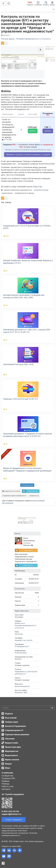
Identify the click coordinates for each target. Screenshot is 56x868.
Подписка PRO (8, 778)
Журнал (9, 714)
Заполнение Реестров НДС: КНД (18, 364)
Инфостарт (38, 187)
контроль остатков (41, 190)
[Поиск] (9, 3)
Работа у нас (8, 786)
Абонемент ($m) (21, 693)
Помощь (5, 784)
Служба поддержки (14, 794)
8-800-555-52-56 (10, 811)
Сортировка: (14, 496)
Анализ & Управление (15, 726)
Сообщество (7, 776)
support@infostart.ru (11, 814)
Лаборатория (11, 722)
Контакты (6, 789)
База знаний (11, 718)
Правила (5, 781)
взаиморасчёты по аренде (24, 193)
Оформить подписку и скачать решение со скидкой (28, 154)
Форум (8, 764)
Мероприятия (12, 751)
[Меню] (3, 3)
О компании (7, 773)
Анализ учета (20, 623)
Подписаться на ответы (11, 491)
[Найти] (52, 708)
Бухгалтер (19, 634)
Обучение (10, 739)
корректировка (7, 193)
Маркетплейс (12, 743)
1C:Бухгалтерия (21, 653)
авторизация (8, 503)
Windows (18, 659)
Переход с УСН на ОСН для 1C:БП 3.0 (20, 399)
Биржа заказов (12, 760)
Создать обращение (14, 820)
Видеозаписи (11, 755)
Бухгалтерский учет (22, 686)
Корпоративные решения (17, 734)
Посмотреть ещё (27, 485)
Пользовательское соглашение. (15, 833)
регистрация (39, 501)
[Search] (28, 708)
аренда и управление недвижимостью (18, 190)
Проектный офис (13, 747)
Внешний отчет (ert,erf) (24, 640)
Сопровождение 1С (14, 730)
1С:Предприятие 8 (22, 646)
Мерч (8, 768)
